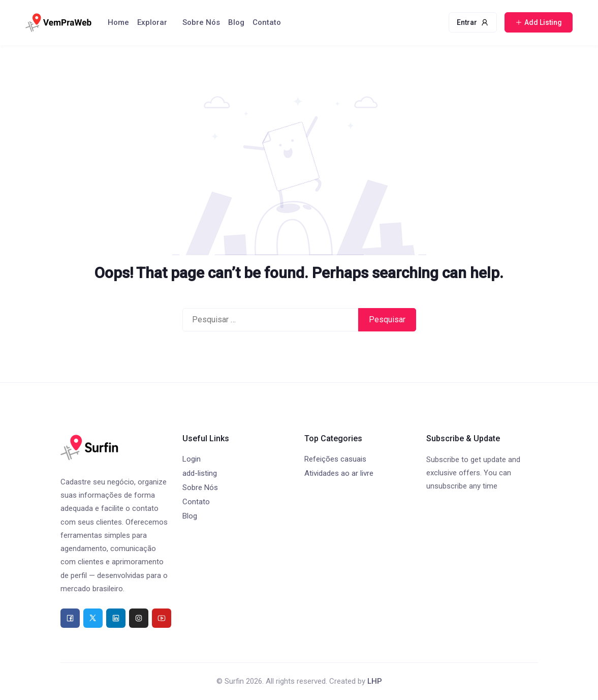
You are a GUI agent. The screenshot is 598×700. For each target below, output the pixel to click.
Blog (236, 22)
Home (118, 22)
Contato (267, 22)
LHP (375, 681)
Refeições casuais (335, 459)
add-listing (200, 473)
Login (192, 459)
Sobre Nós (201, 22)
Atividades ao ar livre (339, 473)
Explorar (152, 22)
